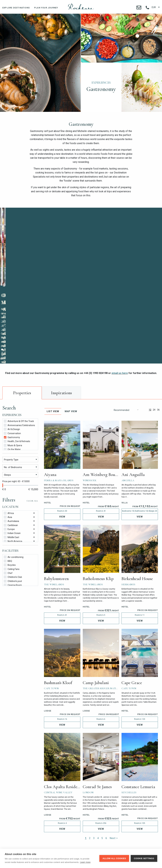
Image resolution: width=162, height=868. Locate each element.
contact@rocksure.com (120, 822)
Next (158, 246)
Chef (8, 495)
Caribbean (11, 447)
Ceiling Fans (12, 491)
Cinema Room (13, 507)
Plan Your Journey (46, 8)
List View (53, 333)
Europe (9, 451)
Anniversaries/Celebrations (19, 347)
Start (71, 281)
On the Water (12, 371)
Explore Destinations (16, 8)
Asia (8, 439)
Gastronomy (12, 359)
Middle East (11, 459)
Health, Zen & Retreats (17, 363)
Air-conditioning (14, 479)
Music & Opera (13, 367)
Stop (73, 281)
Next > (114, 760)
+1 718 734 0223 (68, 822)
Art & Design (12, 351)
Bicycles (10, 487)
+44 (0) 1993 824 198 (42, 822)
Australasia (11, 443)
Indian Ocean (12, 455)
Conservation (12, 355)
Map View (71, 333)
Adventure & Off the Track (19, 343)
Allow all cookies (114, 858)
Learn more (85, 862)
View (62, 439)
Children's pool (13, 503)
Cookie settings (144, 858)
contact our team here (53, 278)
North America (13, 463)
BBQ (8, 483)
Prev (85, 246)
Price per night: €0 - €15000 (16, 403)
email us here (120, 295)
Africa (9, 435)
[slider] (3, 407)
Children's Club (13, 499)
